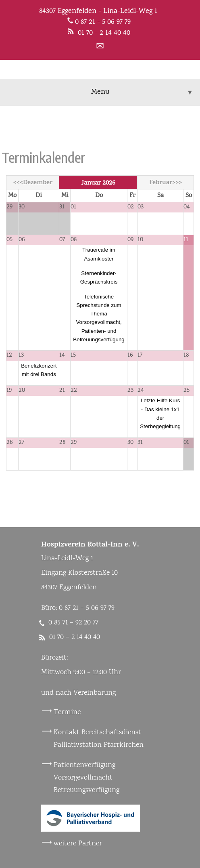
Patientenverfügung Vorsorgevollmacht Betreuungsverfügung (86, 778)
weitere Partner (78, 844)
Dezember (38, 183)
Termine (67, 712)
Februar (161, 183)
